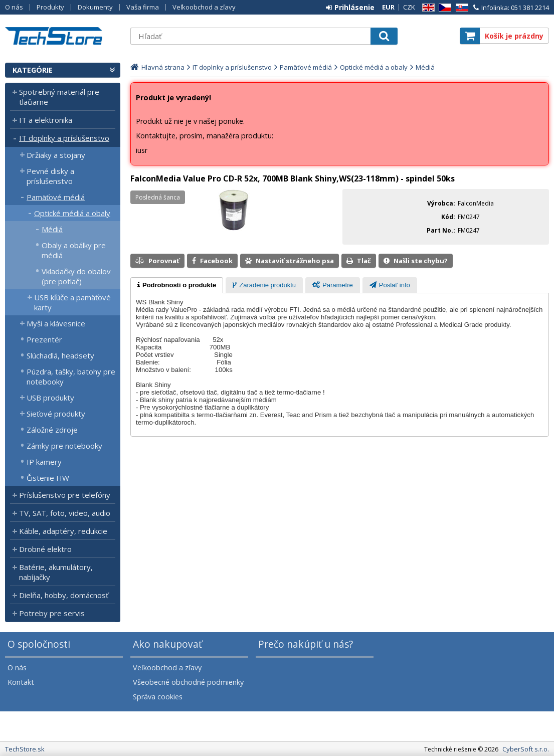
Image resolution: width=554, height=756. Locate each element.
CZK (409, 7)
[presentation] (177, 285)
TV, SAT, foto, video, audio (65, 513)
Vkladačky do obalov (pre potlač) (76, 276)
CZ (443, 8)
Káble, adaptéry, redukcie (63, 531)
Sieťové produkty (56, 414)
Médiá (52, 229)
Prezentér (44, 339)
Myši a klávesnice (56, 323)
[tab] (177, 285)
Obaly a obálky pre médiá (74, 250)
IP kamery (44, 462)
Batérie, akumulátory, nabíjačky (56, 572)
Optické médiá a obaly (72, 213)
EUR (388, 7)
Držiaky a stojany (56, 155)
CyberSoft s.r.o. (526, 749)
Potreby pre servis (52, 613)
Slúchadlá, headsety (60, 355)
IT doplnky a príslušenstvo (64, 138)
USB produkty (50, 398)
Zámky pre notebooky (64, 446)
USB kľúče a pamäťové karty (72, 302)
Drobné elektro (45, 549)
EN (427, 8)
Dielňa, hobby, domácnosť (64, 595)
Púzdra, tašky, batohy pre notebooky (71, 376)
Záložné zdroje (52, 430)
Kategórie (33, 70)
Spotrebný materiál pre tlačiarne (59, 97)
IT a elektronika (46, 120)
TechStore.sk (63, 36)
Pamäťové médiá (56, 197)
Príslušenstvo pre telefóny (65, 495)
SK (460, 8)
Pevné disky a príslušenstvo (50, 176)
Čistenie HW (48, 478)
